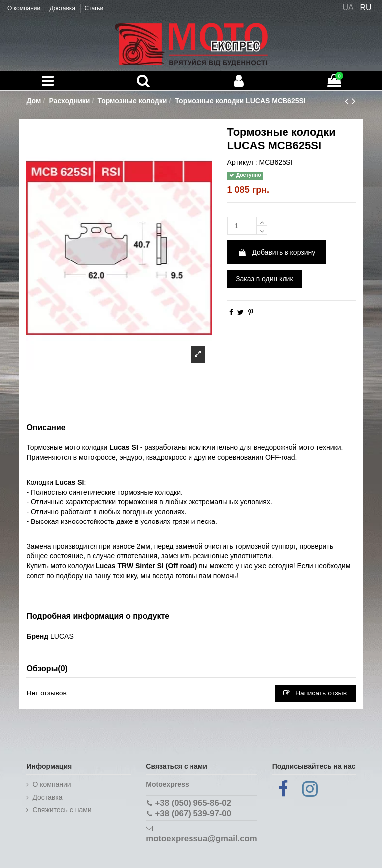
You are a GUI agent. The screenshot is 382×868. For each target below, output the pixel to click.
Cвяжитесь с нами (62, 810)
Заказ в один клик (264, 279)
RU (366, 8)
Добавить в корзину (277, 252)
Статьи (94, 8)
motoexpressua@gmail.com (201, 838)
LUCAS (62, 636)
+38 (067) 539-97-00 (193, 814)
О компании (25, 8)
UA (348, 8)
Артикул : (242, 162)
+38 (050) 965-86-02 (193, 803)
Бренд (37, 636)
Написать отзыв (315, 693)
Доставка (63, 8)
